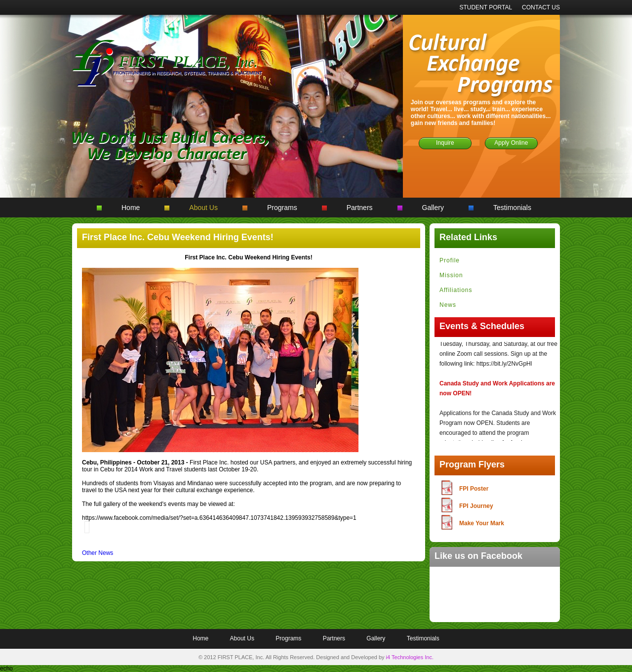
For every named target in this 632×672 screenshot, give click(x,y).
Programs (282, 208)
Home (131, 208)
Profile (450, 260)
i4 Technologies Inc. (410, 657)
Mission (451, 275)
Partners (360, 208)
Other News (98, 553)
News (448, 305)
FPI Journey (476, 506)
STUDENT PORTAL (486, 7)
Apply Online (511, 143)
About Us (203, 208)
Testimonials (512, 208)
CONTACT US (541, 7)
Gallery (433, 208)
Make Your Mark (482, 523)
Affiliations (456, 290)
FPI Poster (474, 489)
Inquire (445, 143)
